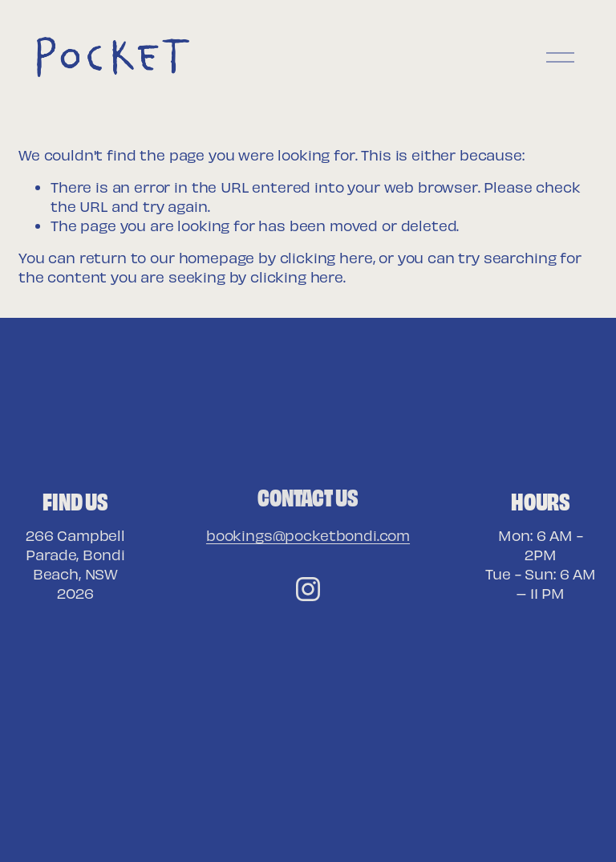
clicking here (326, 257)
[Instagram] (308, 589)
